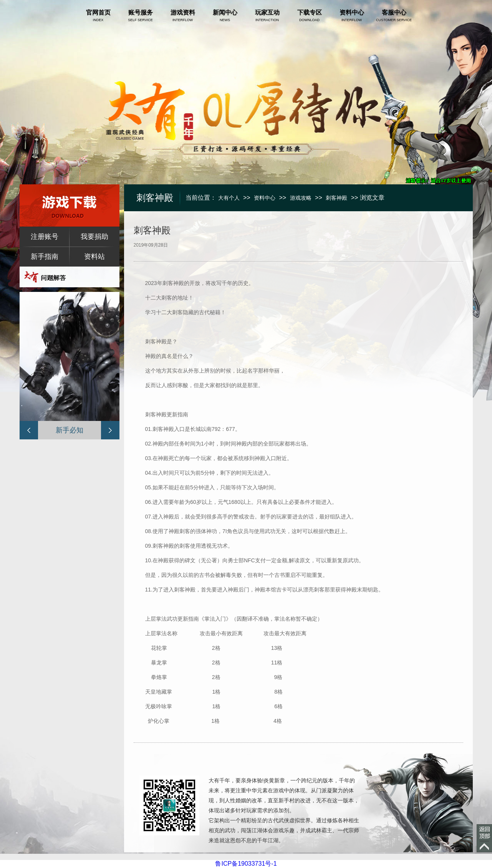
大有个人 (229, 198)
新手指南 (45, 257)
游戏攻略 (301, 198)
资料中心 (265, 198)
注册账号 (45, 237)
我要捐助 (94, 237)
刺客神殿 (336, 198)
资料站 (94, 257)
